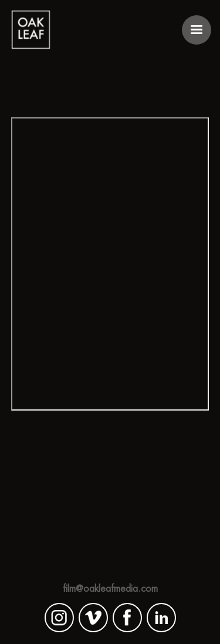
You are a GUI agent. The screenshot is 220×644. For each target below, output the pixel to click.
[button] (197, 30)
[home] (31, 30)
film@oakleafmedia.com (110, 589)
